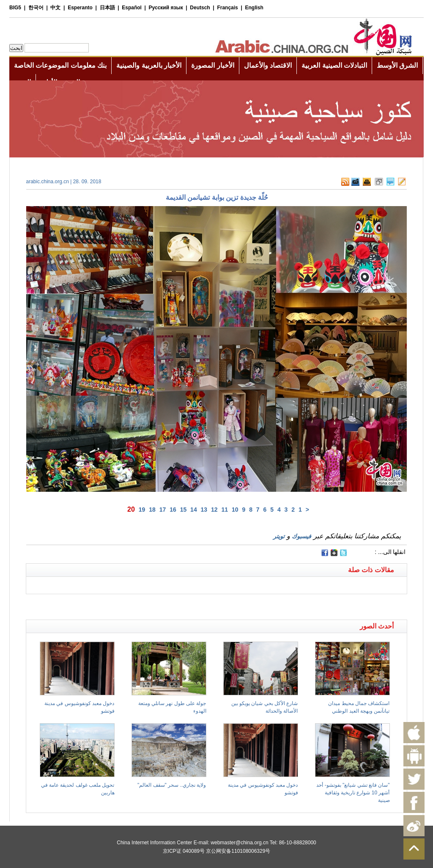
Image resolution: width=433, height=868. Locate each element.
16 (173, 510)
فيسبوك (301, 536)
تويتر (279, 536)
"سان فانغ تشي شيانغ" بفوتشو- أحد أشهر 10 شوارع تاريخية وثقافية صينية (353, 793)
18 (152, 510)
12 (214, 510)
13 (204, 510)
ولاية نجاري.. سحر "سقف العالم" (172, 785)
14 (194, 510)
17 (163, 510)
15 (184, 510)
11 (225, 510)
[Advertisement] (121, 605)
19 (142, 510)
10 (235, 510)
